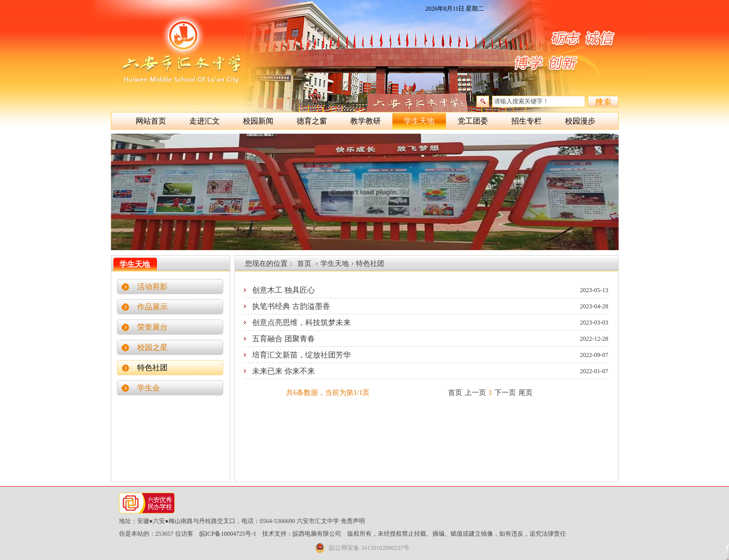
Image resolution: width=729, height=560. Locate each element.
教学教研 (366, 121)
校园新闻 (258, 121)
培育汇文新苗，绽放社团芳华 (301, 355)
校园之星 (152, 347)
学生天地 (419, 121)
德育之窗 (312, 121)
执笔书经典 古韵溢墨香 (291, 306)
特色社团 (152, 368)
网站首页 (151, 121)
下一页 (505, 393)
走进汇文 (205, 121)
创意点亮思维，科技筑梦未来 (301, 323)
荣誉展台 (152, 327)
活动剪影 (152, 287)
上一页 (475, 393)
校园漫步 (580, 121)
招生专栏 (526, 121)
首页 (304, 264)
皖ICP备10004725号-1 (228, 534)
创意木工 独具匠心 (283, 290)
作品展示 (152, 307)
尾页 (525, 393)
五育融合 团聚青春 (283, 339)
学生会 (149, 388)
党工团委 (473, 121)
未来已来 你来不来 (283, 371)
